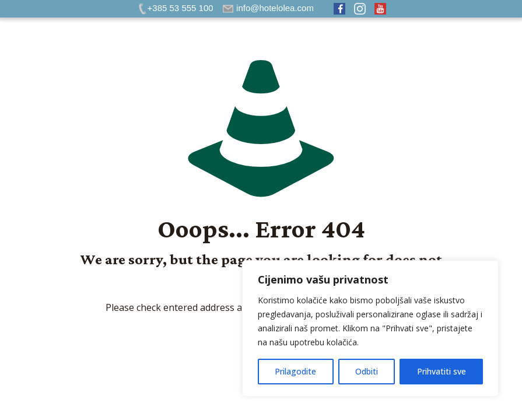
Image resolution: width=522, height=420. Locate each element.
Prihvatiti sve (442, 371)
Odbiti (367, 371)
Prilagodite (295, 371)
